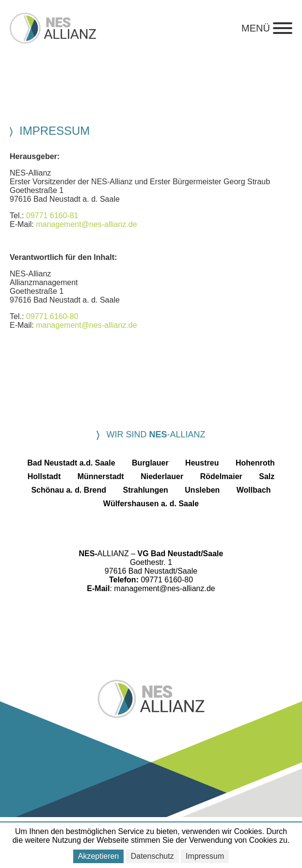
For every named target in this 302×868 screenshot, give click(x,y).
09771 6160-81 (52, 216)
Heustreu (202, 463)
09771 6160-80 (52, 316)
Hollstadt (44, 476)
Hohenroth (255, 463)
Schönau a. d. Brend (69, 490)
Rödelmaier (221, 476)
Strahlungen (146, 490)
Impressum (205, 856)
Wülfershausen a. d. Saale (151, 504)
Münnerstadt (101, 476)
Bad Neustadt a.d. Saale (71, 463)
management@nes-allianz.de (86, 224)
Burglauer (150, 463)
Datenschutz (152, 856)
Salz (267, 476)
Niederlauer (162, 476)
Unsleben (202, 490)
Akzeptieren (99, 856)
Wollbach (254, 490)
